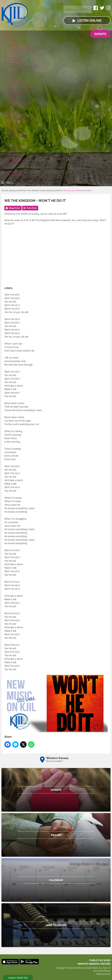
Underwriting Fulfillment (18, 120)
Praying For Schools (16, 83)
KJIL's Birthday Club (16, 135)
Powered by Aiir (103, 974)
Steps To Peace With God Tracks (21, 86)
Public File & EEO (15, 160)
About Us (8, 143)
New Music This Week (17, 63)
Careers (11, 152)
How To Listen (13, 60)
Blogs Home (15, 208)
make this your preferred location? (77, 190)
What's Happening (12, 95)
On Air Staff (12, 38)
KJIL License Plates (16, 175)
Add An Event (13, 100)
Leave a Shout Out (18, 978)
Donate (100, 33)
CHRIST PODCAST (15, 55)
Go (87, 9)
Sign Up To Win (11, 126)
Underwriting (10, 112)
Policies (11, 157)
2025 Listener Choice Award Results (23, 66)
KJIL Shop (12, 172)
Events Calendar (14, 97)
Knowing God (13, 75)
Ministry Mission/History (18, 146)
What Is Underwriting (17, 115)
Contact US (12, 149)
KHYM (10, 163)
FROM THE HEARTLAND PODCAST (23, 49)
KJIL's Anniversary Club (17, 132)
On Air (7, 35)
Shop (7, 169)
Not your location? (55, 761)
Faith (6, 72)
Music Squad (13, 129)
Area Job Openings (16, 106)
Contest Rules (13, 137)
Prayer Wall (12, 77)
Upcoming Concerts (16, 103)
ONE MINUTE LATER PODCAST (21, 52)
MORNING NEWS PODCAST (20, 46)
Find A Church (13, 80)
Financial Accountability (18, 155)
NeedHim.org (13, 89)
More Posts (32, 208)
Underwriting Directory (17, 117)
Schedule (11, 40)
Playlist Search (14, 43)
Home (7, 32)
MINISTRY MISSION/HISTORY (94, 964)
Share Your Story (15, 57)
